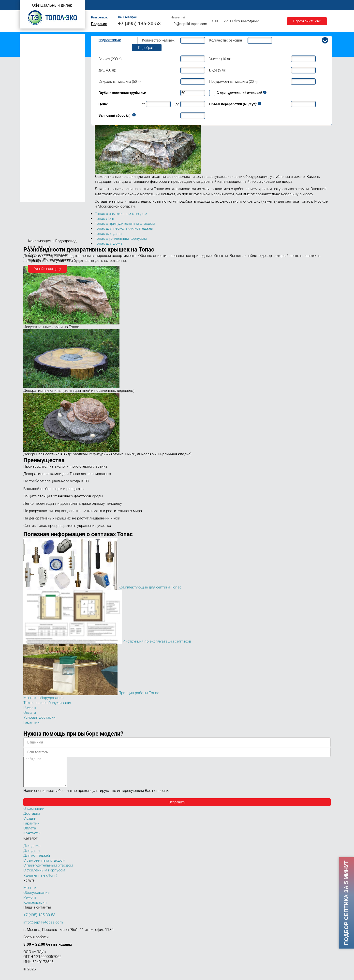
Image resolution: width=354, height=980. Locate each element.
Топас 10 (32, 118)
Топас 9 (31, 111)
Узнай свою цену (48, 269)
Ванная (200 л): (110, 59)
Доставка (246, 5)
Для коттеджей (37, 861)
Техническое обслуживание (48, 703)
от (143, 104)
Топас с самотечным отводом (46, 37)
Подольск (99, 24)
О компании (125, 5)
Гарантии (270, 5)
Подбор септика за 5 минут (346, 903)
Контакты (313, 5)
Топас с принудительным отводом (50, 45)
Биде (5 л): (217, 70)
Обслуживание (177, 5)
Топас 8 (31, 104)
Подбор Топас (110, 40)
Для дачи (31, 856)
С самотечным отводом (44, 866)
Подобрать (147, 48)
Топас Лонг (31, 60)
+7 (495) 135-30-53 (139, 24)
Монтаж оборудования (44, 698)
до (177, 104)
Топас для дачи (34, 68)
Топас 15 (32, 132)
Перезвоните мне (307, 21)
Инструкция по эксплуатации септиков (157, 641)
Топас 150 (33, 198)
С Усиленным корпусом (44, 876)
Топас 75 (32, 176)
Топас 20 (32, 148)
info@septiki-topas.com (189, 24)
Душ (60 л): (107, 70)
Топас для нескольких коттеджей (49, 141)
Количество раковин (226, 40)
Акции (292, 5)
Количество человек (158, 40)
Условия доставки (39, 717)
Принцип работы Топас (139, 693)
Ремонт (203, 5)
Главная (100, 5)
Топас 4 (31, 75)
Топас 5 (31, 82)
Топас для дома (35, 97)
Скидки (30, 824)
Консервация (35, 908)
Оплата (224, 5)
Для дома (32, 852)
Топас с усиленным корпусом (46, 53)
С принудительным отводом (48, 871)
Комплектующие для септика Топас (150, 587)
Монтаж (149, 5)
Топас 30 (32, 155)
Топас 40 (32, 162)
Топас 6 (31, 89)
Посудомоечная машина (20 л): (234, 82)
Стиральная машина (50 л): (120, 82)
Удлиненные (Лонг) (40, 881)
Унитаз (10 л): (220, 59)
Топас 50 (32, 169)
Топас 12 (32, 126)
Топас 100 (33, 191)
